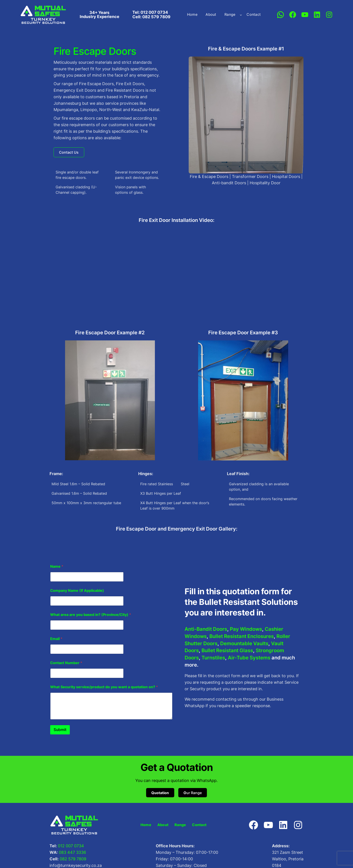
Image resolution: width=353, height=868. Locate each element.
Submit (60, 730)
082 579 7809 (73, 859)
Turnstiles (213, 658)
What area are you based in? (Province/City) (91, 615)
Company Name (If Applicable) (77, 591)
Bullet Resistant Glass (227, 651)
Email (56, 639)
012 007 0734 (71, 846)
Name (57, 567)
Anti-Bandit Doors (206, 629)
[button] (69, 153)
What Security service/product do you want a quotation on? (104, 687)
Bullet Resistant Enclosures (242, 637)
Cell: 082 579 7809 (151, 17)
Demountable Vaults (244, 644)
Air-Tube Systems (249, 658)
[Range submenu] (241, 15)
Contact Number (66, 663)
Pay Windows (246, 629)
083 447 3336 (72, 853)
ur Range (193, 793)
